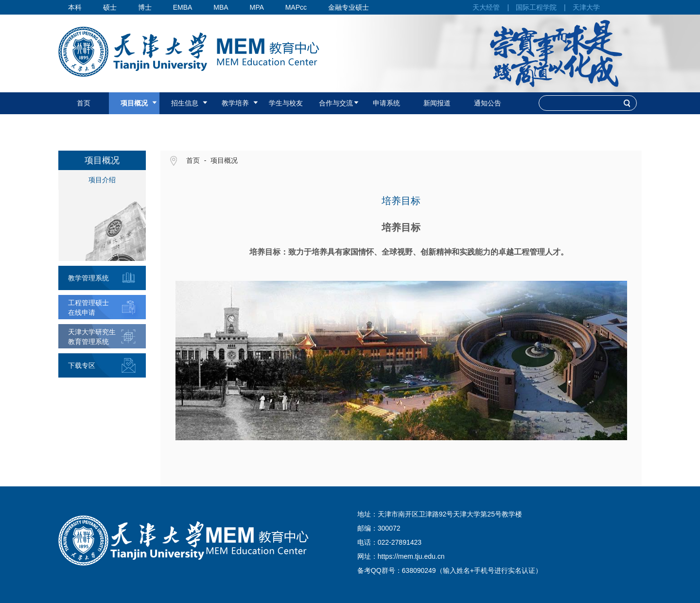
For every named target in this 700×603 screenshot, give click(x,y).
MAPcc (296, 7)
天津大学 (586, 7)
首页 (84, 103)
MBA (221, 7)
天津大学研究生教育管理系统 (92, 337)
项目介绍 (102, 180)
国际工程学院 (536, 7)
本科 (75, 7)
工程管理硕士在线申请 (88, 308)
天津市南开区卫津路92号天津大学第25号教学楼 (450, 514)
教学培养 (235, 103)
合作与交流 (336, 103)
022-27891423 (400, 542)
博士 (145, 7)
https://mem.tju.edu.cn (411, 556)
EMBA (183, 7)
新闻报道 (437, 103)
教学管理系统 (88, 278)
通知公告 (488, 103)
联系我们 (134, 125)
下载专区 (82, 365)
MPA (256, 7)
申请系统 (386, 103)
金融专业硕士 (349, 7)
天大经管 (486, 7)
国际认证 (84, 125)
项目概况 (134, 103)
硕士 (110, 7)
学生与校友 (286, 103)
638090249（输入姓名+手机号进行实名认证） (472, 570)
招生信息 (185, 103)
